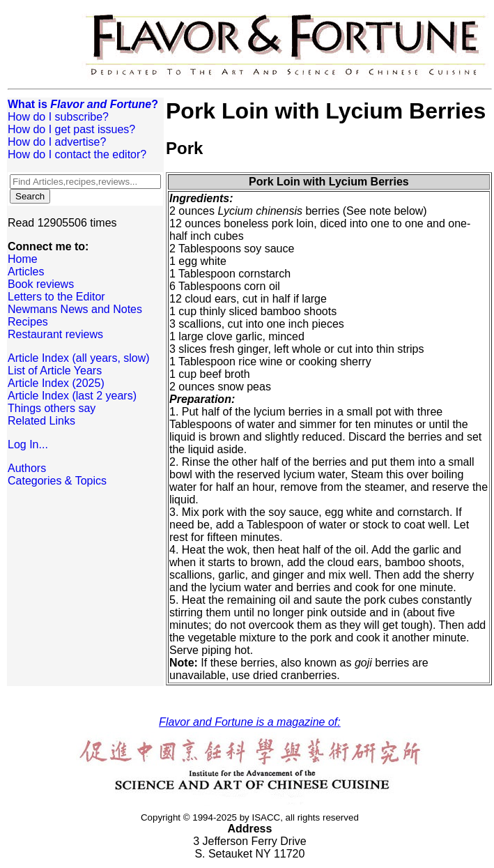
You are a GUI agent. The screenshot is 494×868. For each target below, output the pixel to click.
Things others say (52, 408)
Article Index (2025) (56, 383)
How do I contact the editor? (77, 154)
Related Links (41, 421)
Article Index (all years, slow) (79, 358)
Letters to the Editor (56, 297)
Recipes (28, 322)
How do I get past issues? (71, 129)
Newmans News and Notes (75, 309)
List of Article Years (55, 371)
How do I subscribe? (58, 117)
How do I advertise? (57, 142)
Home (23, 259)
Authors (27, 468)
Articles (26, 272)
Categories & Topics (57, 481)
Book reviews (41, 284)
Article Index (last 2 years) (72, 396)
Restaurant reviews (55, 334)
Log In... (28, 444)
